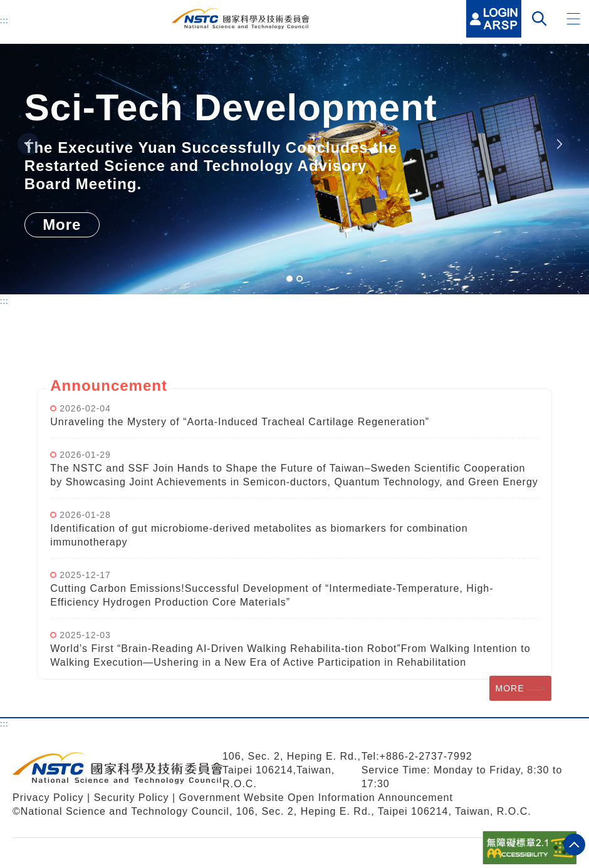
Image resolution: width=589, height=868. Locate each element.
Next (559, 144)
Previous (29, 144)
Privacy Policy (48, 798)
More (62, 225)
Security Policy (133, 798)
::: (4, 20)
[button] (573, 19)
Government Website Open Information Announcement (316, 798)
